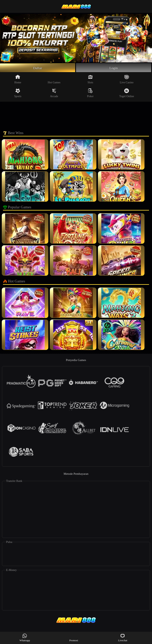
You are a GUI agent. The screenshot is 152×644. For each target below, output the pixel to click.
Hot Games (54, 80)
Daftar (38, 68)
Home (18, 80)
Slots (90, 80)
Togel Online (127, 93)
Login (114, 68)
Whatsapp (25, 638)
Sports (18, 93)
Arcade (54, 93)
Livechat (123, 638)
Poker (90, 93)
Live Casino (127, 80)
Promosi (74, 638)
